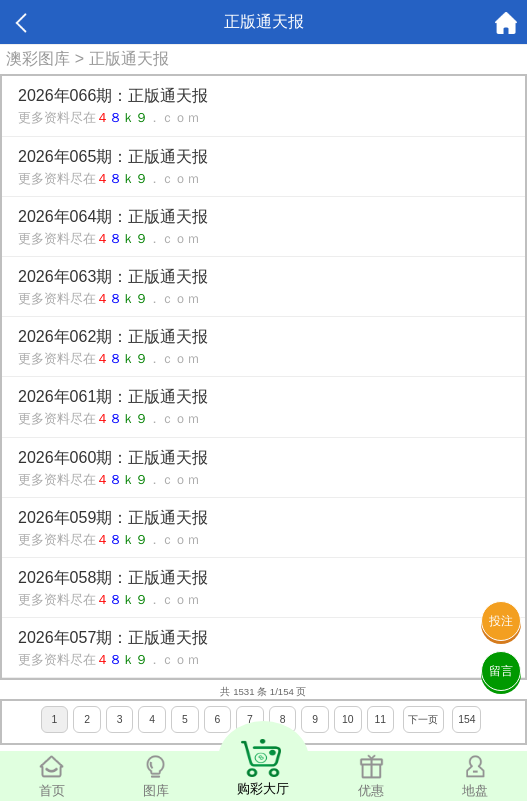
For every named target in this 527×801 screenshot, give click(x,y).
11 (381, 719)
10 (348, 719)
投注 (501, 621)
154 (466, 719)
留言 (501, 671)
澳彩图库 (38, 58)
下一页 (423, 719)
